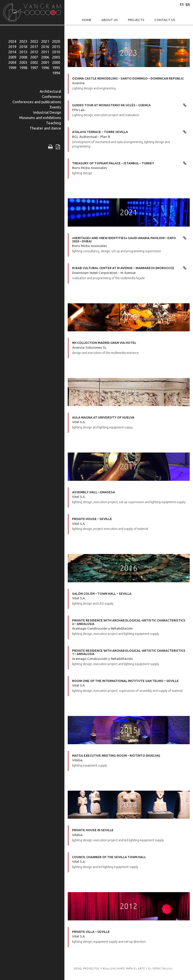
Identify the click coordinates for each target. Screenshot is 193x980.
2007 (34, 57)
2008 (23, 57)
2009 (12, 57)
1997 (34, 68)
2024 (12, 41)
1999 (12, 68)
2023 (23, 41)
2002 (34, 62)
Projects (136, 20)
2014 (12, 52)
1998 (23, 68)
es (182, 4)
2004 (12, 62)
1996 (45, 68)
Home (87, 20)
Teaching (54, 123)
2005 (56, 57)
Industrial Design (47, 112)
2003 (23, 62)
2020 (56, 41)
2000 (56, 62)
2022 (34, 41)
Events (56, 107)
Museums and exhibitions (40, 118)
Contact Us (165, 20)
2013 (23, 52)
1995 (56, 68)
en (188, 4)
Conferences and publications (37, 102)
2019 (12, 47)
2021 (45, 41)
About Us (110, 20)
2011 (45, 52)
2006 (45, 57)
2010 (56, 52)
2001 (45, 62)
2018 (23, 47)
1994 (56, 73)
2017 (34, 47)
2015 (56, 47)
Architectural (50, 91)
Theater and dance (45, 128)
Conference (51, 97)
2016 (45, 47)
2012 (34, 52)
